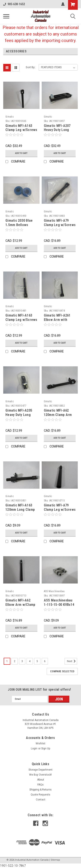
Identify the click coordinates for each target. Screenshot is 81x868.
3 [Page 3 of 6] (22, 661)
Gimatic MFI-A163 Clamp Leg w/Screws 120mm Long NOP (21, 130)
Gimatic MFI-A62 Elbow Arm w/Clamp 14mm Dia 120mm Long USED (20, 607)
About (41, 780)
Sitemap (55, 860)
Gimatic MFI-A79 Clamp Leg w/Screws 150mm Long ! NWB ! (60, 225)
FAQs (40, 785)
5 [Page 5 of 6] (37, 661)
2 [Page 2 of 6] (15, 661)
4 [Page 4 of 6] (30, 661)
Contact (41, 800)
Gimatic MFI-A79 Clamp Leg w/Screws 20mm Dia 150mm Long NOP (60, 512)
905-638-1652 (14, 4)
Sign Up (46, 748)
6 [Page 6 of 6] (45, 661)
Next (72, 661)
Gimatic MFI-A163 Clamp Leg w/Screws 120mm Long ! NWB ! (21, 320)
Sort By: (30, 67)
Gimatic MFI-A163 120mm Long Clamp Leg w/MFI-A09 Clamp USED (20, 512)
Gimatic (10, 117)
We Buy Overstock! (40, 775)
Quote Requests (40, 795)
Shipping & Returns (40, 790)
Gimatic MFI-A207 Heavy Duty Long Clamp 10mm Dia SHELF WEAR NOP (57, 132)
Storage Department (40, 770)
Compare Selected (62, 671)
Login (34, 748)
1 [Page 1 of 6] (7, 661)
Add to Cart (21, 153)
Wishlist (40, 744)
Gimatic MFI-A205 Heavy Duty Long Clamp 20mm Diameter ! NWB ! (19, 417)
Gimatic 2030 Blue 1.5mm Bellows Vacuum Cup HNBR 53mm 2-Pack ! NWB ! (21, 227)
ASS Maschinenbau (54, 591)
